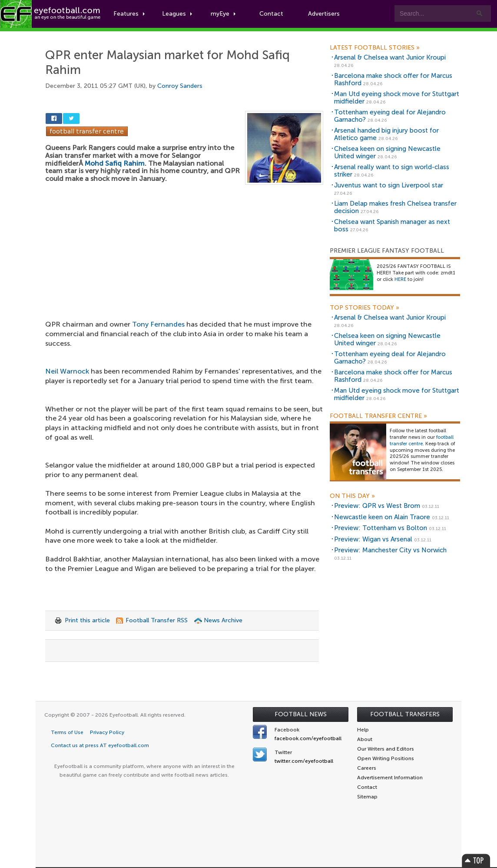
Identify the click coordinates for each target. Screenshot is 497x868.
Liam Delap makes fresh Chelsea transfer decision (395, 207)
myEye (223, 14)
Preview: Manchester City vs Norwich (390, 550)
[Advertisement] (184, 249)
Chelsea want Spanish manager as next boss (392, 225)
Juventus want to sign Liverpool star (389, 185)
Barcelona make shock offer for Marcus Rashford (393, 79)
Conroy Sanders (180, 86)
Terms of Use (67, 732)
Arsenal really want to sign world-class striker (392, 171)
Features (129, 14)
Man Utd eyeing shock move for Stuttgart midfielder (397, 98)
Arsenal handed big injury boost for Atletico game (386, 134)
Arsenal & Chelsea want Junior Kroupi (390, 57)
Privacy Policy (107, 732)
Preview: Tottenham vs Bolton (381, 528)
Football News (301, 714)
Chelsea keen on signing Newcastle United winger (387, 152)
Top (476, 860)
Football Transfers (405, 714)
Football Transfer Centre (378, 416)
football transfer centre (422, 441)
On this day (352, 496)
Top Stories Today (364, 308)
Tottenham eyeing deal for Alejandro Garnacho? (390, 116)
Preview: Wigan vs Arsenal (373, 539)
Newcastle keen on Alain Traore (382, 517)
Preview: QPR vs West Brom (377, 506)
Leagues (177, 14)
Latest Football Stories (375, 48)
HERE (400, 279)
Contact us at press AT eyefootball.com (100, 745)
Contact (271, 14)
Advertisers (324, 14)
